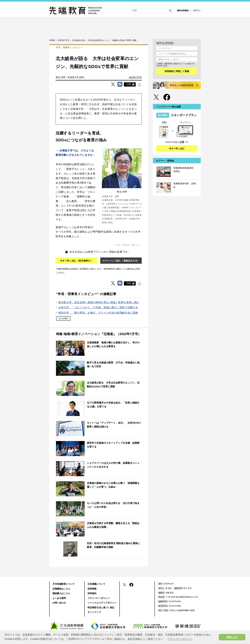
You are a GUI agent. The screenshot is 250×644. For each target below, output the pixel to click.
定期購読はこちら (61, 589)
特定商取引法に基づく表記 (101, 608)
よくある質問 (59, 598)
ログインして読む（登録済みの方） (121, 261)
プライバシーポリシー (99, 598)
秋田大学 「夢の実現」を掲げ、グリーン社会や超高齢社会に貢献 (98, 313)
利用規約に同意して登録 (177, 71)
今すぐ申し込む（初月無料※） (76, 261)
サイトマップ (94, 612)
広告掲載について (96, 584)
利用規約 (159, 66)
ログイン (197, 11)
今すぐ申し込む (177, 148)
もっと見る (63, 318)
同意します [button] (232, 637)
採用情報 (92, 589)
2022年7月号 (135, 77)
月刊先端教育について (64, 584)
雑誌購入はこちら (61, 593)
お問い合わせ (59, 603)
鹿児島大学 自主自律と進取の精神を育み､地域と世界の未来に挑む (99, 302)
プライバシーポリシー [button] (180, 639)
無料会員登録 (183, 11)
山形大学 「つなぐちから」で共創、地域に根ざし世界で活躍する (98, 307)
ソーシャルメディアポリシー (102, 603)
